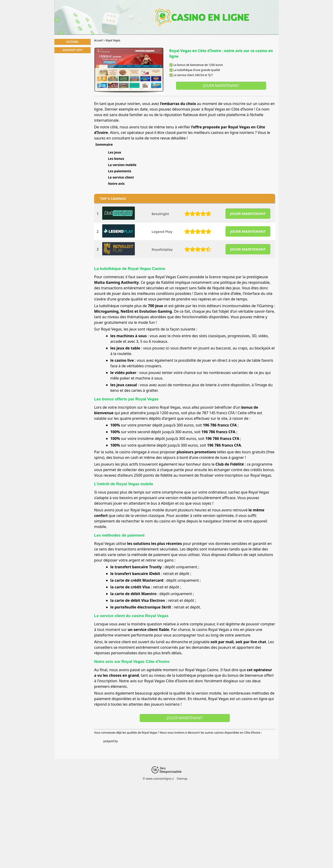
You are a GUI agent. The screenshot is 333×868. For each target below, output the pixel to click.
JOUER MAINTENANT (248, 213)
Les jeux (115, 152)
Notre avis (116, 184)
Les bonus (116, 159)
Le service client (121, 177)
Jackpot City (72, 50)
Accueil (72, 42)
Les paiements (120, 171)
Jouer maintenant (221, 86)
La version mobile (122, 165)
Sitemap (182, 779)
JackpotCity (111, 741)
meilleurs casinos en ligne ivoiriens (224, 133)
